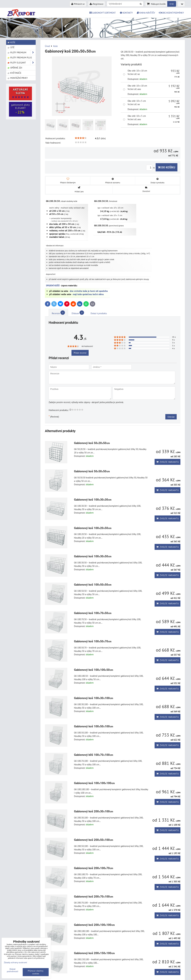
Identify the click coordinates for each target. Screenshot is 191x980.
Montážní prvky (17, 78)
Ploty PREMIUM (21, 52)
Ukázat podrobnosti (13, 970)
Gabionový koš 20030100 (94, 811)
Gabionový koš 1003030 (93, 500)
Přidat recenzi (80, 353)
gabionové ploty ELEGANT (21, 109)
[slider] (81, 138)
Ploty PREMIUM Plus (20, 57)
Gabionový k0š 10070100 (94, 755)
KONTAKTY (126, 13)
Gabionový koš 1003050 (93, 556)
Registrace (97, 4)
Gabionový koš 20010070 (94, 868)
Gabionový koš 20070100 (94, 897)
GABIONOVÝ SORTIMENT (102, 13)
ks (151, 168)
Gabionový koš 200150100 (94, 953)
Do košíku (167, 167)
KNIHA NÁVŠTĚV (146, 13)
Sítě (11, 47)
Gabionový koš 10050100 (94, 726)
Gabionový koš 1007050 (93, 613)
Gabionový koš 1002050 (93, 528)
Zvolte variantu (167, 462)
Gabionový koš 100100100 (94, 783)
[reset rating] (70, 410)
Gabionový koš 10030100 (94, 698)
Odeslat (171, 417)
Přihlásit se (78, 4)
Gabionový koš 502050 (92, 443)
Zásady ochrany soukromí (15, 962)
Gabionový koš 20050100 (94, 840)
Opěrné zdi (15, 68)
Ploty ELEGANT (21, 63)
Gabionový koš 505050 (92, 471)
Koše (11, 42)
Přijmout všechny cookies (36, 972)
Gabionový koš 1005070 (93, 641)
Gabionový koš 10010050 (94, 670)
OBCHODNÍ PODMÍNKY (171, 13)
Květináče (14, 73)
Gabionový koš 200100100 (94, 925)
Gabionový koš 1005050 (93, 585)
